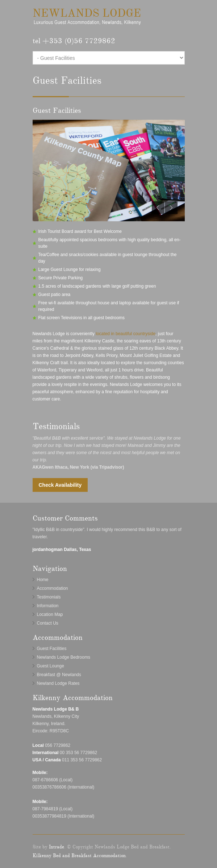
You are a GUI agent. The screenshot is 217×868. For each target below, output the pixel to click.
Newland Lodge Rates (58, 683)
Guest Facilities (52, 649)
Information (48, 606)
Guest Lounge (51, 666)
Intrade (57, 847)
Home (43, 580)
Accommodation (53, 588)
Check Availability (60, 485)
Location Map (50, 614)
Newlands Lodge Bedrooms (64, 657)
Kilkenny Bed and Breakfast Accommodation (79, 856)
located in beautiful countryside (126, 334)
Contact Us (48, 623)
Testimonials (49, 597)
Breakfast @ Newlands (59, 675)
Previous (158, 208)
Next (171, 208)
